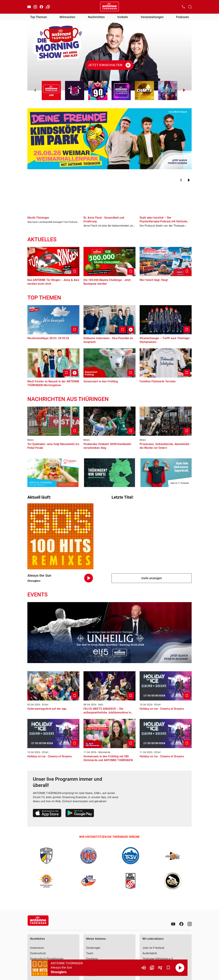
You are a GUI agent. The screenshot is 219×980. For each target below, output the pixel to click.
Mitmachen (67, 17)
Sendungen (93, 948)
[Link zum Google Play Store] (80, 814)
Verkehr (123, 17)
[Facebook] (41, 7)
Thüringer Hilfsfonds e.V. (158, 959)
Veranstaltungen (152, 17)
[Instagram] (35, 7)
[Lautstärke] (144, 968)
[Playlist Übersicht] (160, 968)
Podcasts (182, 17)
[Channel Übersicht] (152, 968)
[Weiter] (189, 180)
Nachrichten (96, 17)
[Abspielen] (180, 968)
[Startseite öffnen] (109, 7)
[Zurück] (181, 180)
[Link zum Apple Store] (47, 814)
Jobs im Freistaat (153, 948)
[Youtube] (29, 7)
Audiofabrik (150, 953)
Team (90, 953)
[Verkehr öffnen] (48, 7)
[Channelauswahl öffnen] (190, 7)
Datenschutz (38, 953)
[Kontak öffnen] (183, 7)
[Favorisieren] (168, 968)
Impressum (37, 948)
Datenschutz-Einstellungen (47, 959)
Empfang (92, 959)
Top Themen (39, 17)
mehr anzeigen (152, 578)
